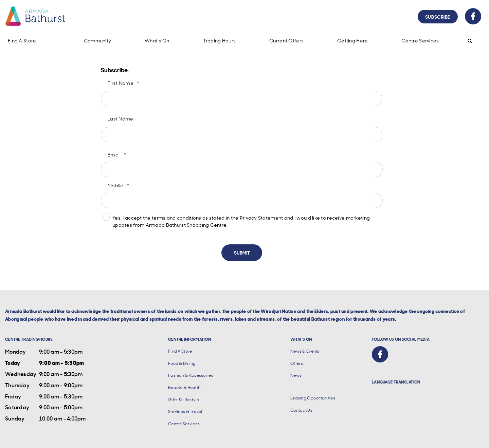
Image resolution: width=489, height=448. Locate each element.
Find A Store (22, 41)
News (296, 375)
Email (117, 154)
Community (98, 41)
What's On (157, 41)
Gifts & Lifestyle (184, 400)
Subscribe (438, 16)
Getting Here (352, 41)
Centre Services (420, 41)
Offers (297, 363)
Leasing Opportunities (313, 398)
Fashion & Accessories (191, 375)
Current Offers (286, 41)
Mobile (118, 185)
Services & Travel (185, 412)
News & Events (305, 351)
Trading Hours (220, 41)
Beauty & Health (184, 387)
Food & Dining (182, 363)
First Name (123, 83)
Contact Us (301, 410)
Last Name (121, 118)
